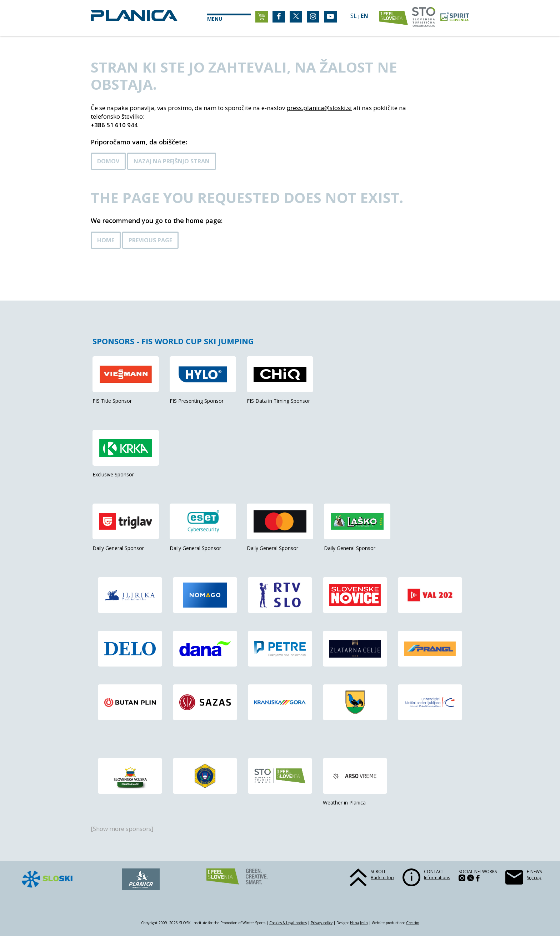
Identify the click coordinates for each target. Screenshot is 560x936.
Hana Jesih (359, 923)
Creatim (413, 923)
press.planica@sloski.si (319, 108)
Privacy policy (322, 923)
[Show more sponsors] (122, 829)
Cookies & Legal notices (288, 923)
